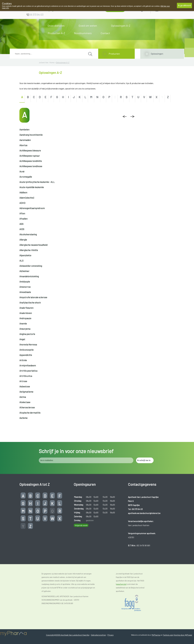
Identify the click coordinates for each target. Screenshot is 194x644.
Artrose (23, 381)
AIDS (22, 229)
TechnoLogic (168, 635)
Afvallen (23, 219)
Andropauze (25, 318)
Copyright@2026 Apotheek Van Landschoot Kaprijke (68, 635)
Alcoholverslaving (28, 234)
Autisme (23, 418)
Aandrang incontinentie (31, 135)
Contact (105, 33)
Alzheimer (24, 271)
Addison (23, 192)
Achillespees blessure (30, 150)
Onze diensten (56, 26)
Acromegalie (26, 177)
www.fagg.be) (121, 584)
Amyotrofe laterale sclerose (33, 297)
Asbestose (25, 386)
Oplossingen (157, 54)
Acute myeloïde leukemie (32, 187)
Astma (23, 397)
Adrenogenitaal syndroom (32, 208)
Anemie (23, 323)
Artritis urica (26, 376)
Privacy (111, 635)
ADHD (22, 203)
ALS (21, 261)
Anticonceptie (26, 350)
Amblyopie (25, 282)
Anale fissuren (26, 308)
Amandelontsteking (29, 276)
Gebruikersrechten (98, 635)
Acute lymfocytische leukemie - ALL (37, 182)
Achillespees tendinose (31, 166)
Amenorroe (25, 287)
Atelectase (25, 402)
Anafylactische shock (30, 303)
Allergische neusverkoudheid (33, 245)
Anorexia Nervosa (28, 344)
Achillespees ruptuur (30, 156)
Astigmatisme (26, 392)
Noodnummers (83, 33)
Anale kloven (26, 313)
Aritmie (23, 360)
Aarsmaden (25, 140)
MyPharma (156, 635)
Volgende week (81, 525)
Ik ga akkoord (184, 5)
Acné (22, 171)
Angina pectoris (27, 334)
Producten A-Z (56, 33)
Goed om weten (88, 26)
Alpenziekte (25, 255)
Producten (114, 54)
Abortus (23, 145)
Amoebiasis (25, 292)
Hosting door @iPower (183, 635)
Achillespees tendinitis (31, 161)
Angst (22, 339)
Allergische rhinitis (29, 250)
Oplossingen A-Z (121, 26)
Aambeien (24, 129)
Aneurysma (25, 329)
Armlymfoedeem (28, 365)
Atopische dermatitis (30, 413)
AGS (21, 224)
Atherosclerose (27, 407)
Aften (22, 213)
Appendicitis (26, 355)
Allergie (23, 240)
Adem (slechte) (27, 198)
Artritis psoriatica (28, 371)
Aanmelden (167, 10)
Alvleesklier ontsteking (31, 266)
